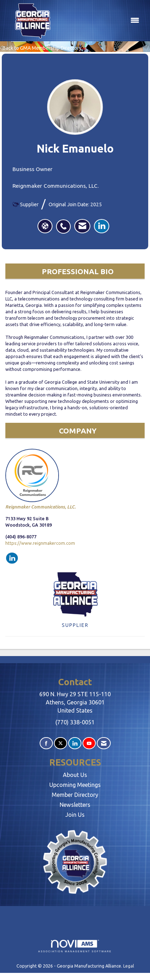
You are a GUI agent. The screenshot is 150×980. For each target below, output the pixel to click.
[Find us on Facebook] (46, 743)
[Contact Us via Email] (104, 743)
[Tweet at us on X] (61, 743)
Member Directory (75, 795)
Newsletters (75, 805)
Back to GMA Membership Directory (41, 48)
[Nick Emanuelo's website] (45, 226)
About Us (75, 775)
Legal (129, 966)
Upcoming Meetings (75, 785)
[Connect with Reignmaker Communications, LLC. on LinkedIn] (12, 558)
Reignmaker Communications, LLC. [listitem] (41, 479)
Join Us (75, 815)
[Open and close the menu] (101, 21)
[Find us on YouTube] (89, 743)
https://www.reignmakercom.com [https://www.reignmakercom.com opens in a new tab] (40, 543)
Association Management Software (75, 946)
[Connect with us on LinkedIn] (75, 743)
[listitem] (65, 223)
